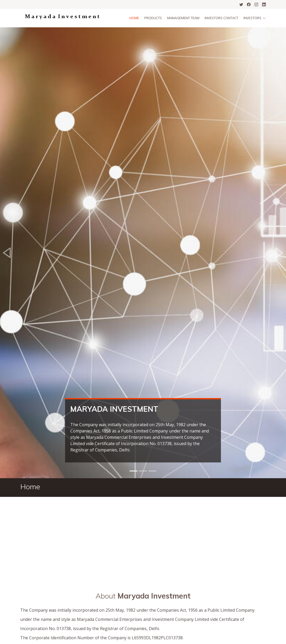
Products (153, 18)
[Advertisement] (143, 536)
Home (134, 18)
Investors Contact (221, 18)
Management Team (183, 18)
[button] (7, 253)
